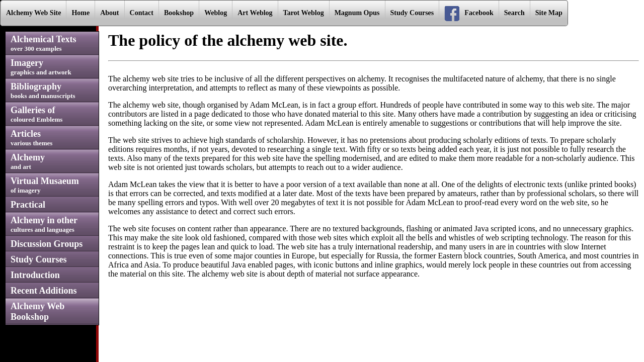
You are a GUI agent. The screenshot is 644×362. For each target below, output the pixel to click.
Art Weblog (255, 13)
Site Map (549, 13)
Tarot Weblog (304, 13)
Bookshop (179, 13)
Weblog (216, 13)
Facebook (469, 14)
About (109, 13)
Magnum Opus (357, 13)
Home (80, 13)
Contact (142, 13)
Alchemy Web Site (33, 13)
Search (514, 13)
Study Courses (412, 13)
